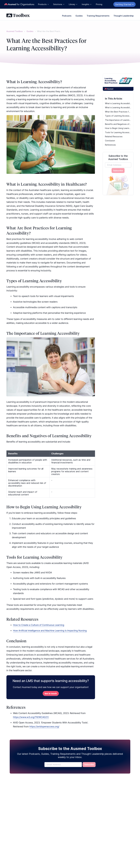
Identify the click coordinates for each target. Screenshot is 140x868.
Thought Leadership (124, 16)
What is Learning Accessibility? (118, 103)
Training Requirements (98, 16)
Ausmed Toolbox (15, 31)
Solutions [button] (59, 4)
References (110, 145)
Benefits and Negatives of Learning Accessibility (118, 124)
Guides (79, 16)
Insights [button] (87, 4)
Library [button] (73, 4)
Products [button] (44, 4)
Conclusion (110, 141)
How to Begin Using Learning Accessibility (118, 128)
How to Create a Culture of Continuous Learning (39, 625)
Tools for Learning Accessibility (118, 132)
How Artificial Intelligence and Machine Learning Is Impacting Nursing (50, 631)
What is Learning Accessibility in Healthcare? (118, 107)
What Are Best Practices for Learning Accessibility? (118, 112)
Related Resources (114, 136)
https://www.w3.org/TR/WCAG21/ (31, 717)
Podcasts (67, 16)
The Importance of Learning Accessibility (118, 120)
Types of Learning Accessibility (118, 116)
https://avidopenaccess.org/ (44, 727)
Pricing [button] (99, 4)
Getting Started (124, 4)
